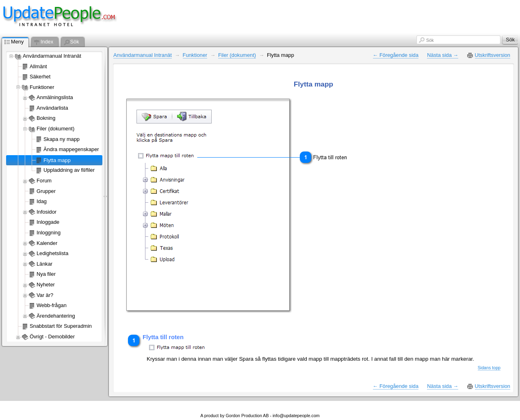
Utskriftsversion (493, 55)
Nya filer (46, 274)
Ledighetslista (52, 253)
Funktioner (42, 87)
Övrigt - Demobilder (52, 337)
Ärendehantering (56, 316)
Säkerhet (40, 77)
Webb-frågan (52, 305)
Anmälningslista (55, 97)
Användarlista (52, 108)
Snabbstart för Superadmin (61, 326)
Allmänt (38, 66)
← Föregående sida (396, 55)
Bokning (46, 118)
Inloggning (49, 233)
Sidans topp (489, 368)
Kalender (47, 243)
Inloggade (48, 222)
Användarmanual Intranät (52, 56)
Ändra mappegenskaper (71, 149)
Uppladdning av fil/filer (69, 170)
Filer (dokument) (55, 129)
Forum (44, 181)
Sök (430, 40)
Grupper (46, 191)
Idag (42, 201)
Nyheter (46, 285)
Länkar (44, 264)
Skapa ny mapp (62, 139)
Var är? (45, 295)
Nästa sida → (443, 55)
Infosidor (47, 212)
